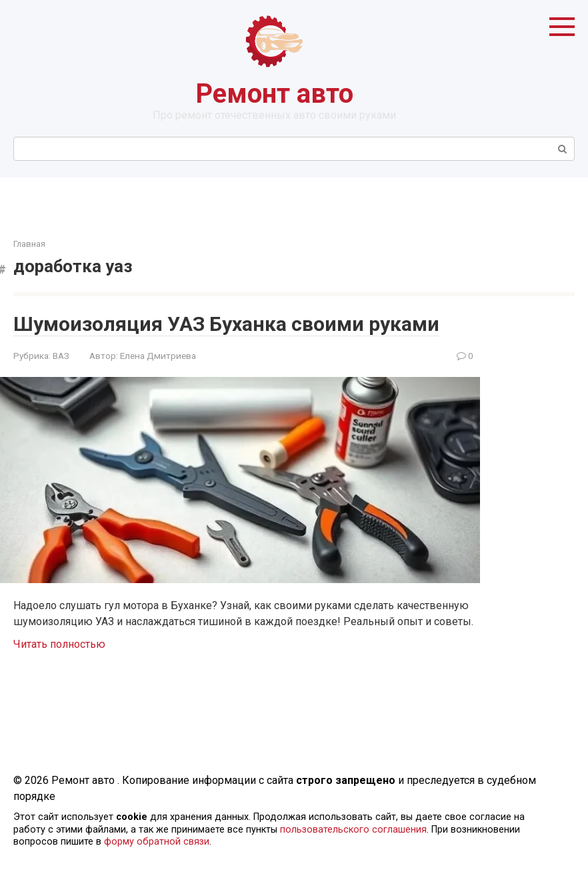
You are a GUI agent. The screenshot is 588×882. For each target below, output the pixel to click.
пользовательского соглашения (353, 830)
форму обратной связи (157, 842)
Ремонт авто (274, 94)
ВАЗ (61, 356)
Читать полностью (59, 644)
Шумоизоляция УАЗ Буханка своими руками (226, 324)
